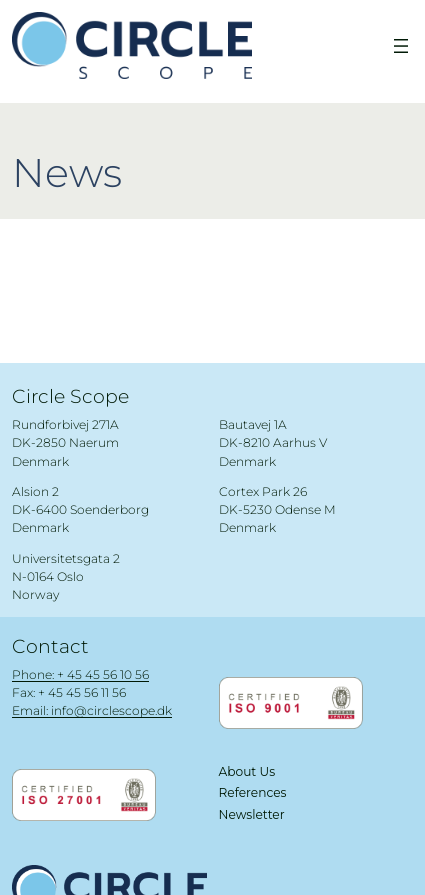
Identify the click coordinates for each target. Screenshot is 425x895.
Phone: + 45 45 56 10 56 (80, 674)
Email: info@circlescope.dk (92, 710)
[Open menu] (401, 46)
